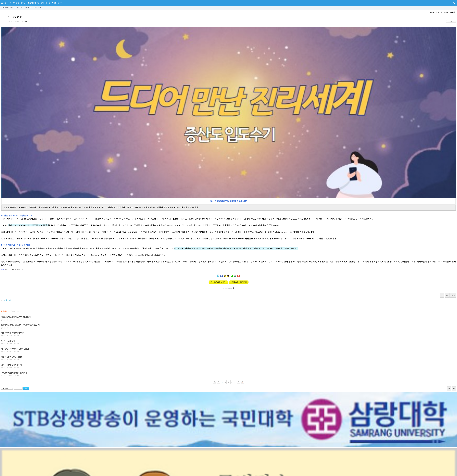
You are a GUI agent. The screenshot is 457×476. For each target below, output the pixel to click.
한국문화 (41, 3)
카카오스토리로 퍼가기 (239, 282)
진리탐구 (23, 3)
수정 (442, 295)
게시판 (48, 3)
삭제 (447, 295)
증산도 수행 (19, 8)
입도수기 (12, 269)
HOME (432, 12)
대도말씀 (16, 3)
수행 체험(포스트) (7, 8)
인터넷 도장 (37, 8)
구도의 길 (28, 8)
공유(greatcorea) (227, 288)
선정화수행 (32, 3)
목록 (449, 389)
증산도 (6, 269)
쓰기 (454, 389)
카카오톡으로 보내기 (218, 282)
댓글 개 (7, 300)
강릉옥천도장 (19, 269)
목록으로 (453, 295)
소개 (10, 3)
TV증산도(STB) (57, 3)
